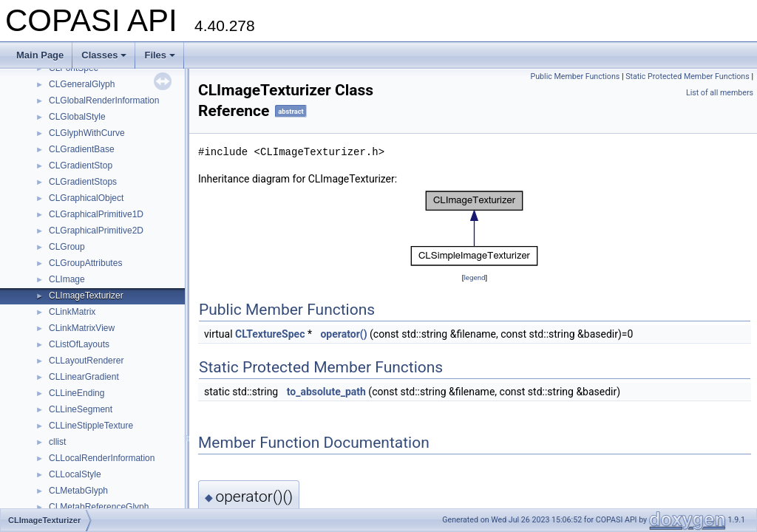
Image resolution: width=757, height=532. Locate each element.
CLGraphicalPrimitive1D (96, 214)
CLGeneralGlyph (82, 84)
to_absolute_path (326, 392)
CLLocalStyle (75, 474)
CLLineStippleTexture (91, 426)
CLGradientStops (83, 182)
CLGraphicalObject (86, 198)
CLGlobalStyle (77, 117)
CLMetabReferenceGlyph (99, 507)
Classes (104, 55)
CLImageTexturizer (86, 296)
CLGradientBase (82, 149)
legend (474, 277)
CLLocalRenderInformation (102, 458)
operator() (343, 334)
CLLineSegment (81, 409)
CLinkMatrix (72, 312)
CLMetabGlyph (78, 491)
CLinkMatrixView (82, 328)
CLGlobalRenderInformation (104, 100)
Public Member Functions (575, 76)
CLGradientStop (81, 166)
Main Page (40, 55)
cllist (57, 442)
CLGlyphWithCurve (87, 133)
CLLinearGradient (84, 377)
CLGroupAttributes (85, 263)
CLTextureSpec (270, 334)
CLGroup (67, 247)
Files (160, 55)
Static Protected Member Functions (688, 76)
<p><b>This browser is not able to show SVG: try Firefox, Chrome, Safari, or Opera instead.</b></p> (475, 228)
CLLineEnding (77, 393)
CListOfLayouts (79, 344)
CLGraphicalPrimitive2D (96, 231)
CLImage (67, 279)
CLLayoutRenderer (86, 361)
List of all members (720, 93)
